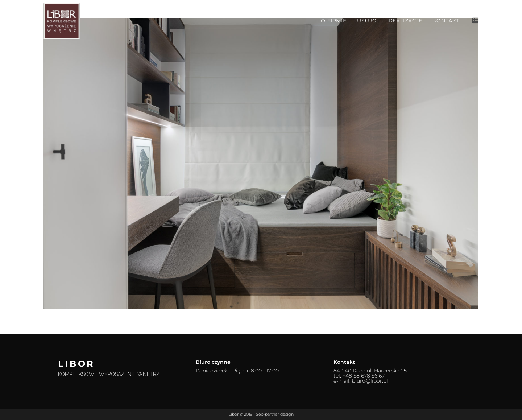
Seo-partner (268, 414)
